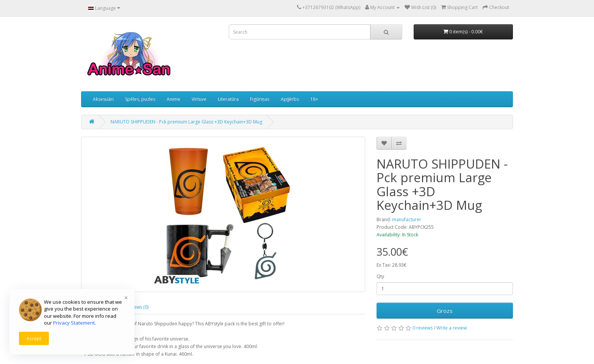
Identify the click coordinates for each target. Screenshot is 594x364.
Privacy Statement (74, 323)
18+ (314, 99)
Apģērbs (290, 99)
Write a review (452, 328)
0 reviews (423, 328)
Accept (34, 338)
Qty (380, 276)
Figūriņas (260, 99)
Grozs (445, 311)
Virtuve (199, 99)
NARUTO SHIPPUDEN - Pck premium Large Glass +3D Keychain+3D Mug (186, 122)
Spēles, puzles (140, 99)
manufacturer (407, 219)
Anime (174, 99)
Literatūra (228, 99)
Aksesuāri (103, 99)
